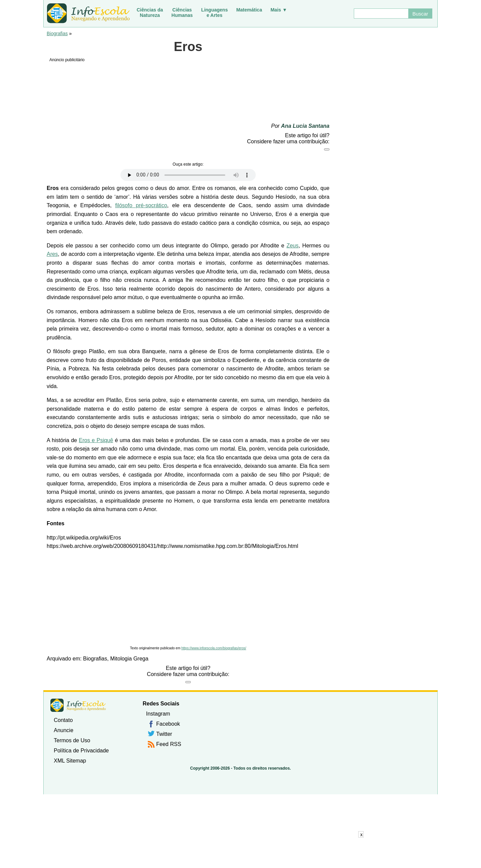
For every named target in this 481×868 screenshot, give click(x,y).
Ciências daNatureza (150, 13)
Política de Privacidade (81, 751)
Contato (63, 720)
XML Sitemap (70, 761)
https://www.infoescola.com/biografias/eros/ (214, 648)
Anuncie (64, 730)
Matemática (249, 10)
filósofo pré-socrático (141, 205)
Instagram (158, 714)
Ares (52, 254)
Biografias (57, 33)
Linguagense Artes (215, 13)
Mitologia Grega (129, 659)
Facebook (168, 724)
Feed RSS (169, 744)
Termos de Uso (72, 740)
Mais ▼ (279, 10)
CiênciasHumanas (182, 13)
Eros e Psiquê (96, 440)
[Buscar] (381, 14)
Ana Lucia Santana (305, 126)
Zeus (293, 246)
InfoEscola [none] (78, 705)
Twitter (164, 734)
